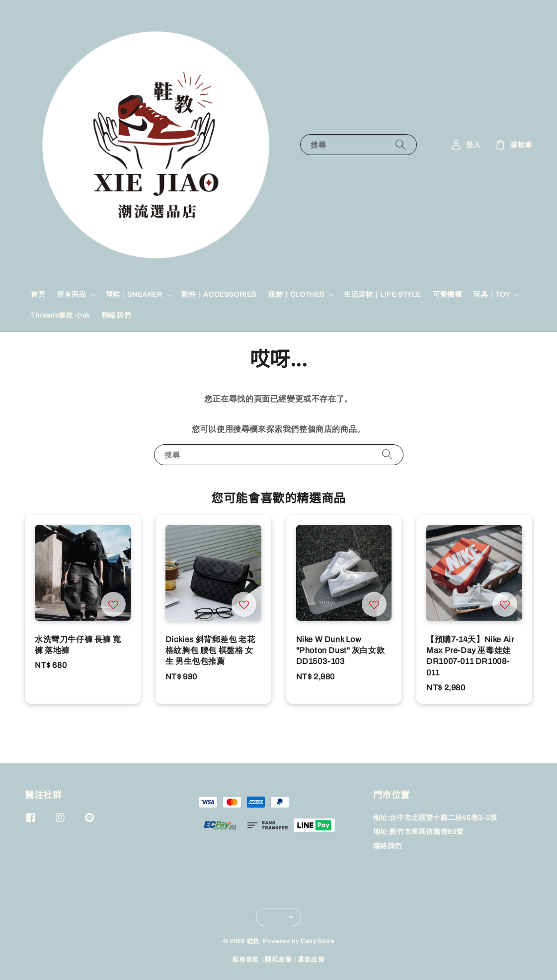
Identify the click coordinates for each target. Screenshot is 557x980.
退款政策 (311, 960)
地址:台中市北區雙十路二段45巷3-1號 (435, 818)
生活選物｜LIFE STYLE (382, 294)
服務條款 (246, 960)
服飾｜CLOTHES (296, 294)
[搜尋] (400, 144)
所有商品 (72, 294)
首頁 (38, 294)
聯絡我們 (116, 315)
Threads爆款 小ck (60, 315)
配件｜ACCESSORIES (219, 294)
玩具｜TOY (492, 294)
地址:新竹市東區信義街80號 (418, 832)
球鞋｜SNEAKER (134, 294)
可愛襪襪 (447, 294)
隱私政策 (278, 960)
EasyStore (317, 941)
